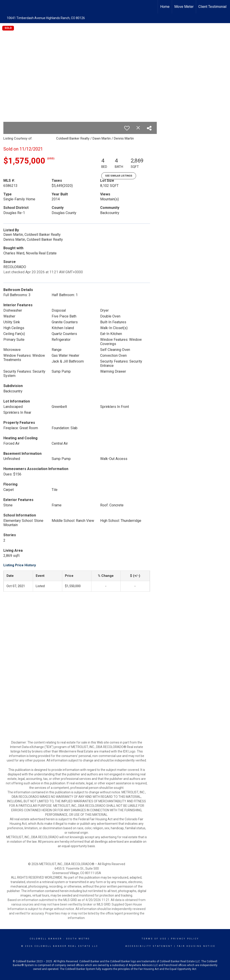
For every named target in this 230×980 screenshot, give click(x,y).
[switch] (127, 128)
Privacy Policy (185, 939)
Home (165, 7)
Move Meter (184, 7)
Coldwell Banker (46, 939)
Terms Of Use (154, 939)
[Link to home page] (6, 7)
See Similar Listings (119, 176)
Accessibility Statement (149, 946)
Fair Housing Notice (196, 946)
